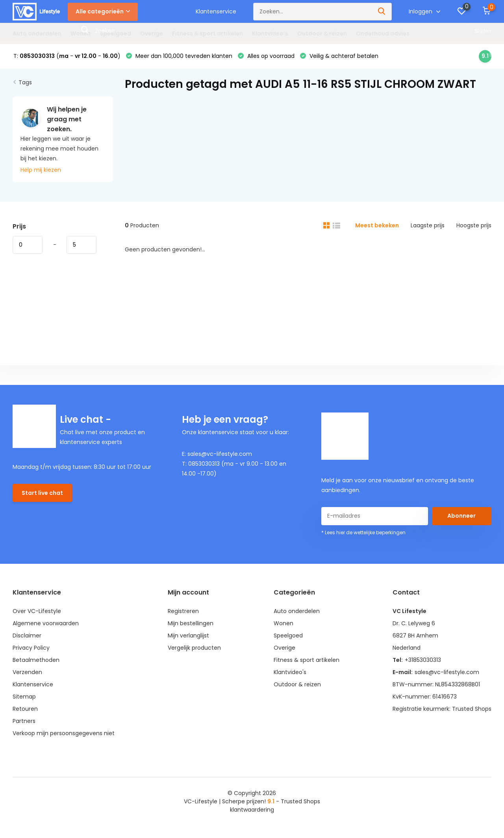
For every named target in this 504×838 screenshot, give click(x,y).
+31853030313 (423, 660)
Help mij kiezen (41, 170)
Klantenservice (216, 11)
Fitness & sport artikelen (208, 33)
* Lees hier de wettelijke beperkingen (363, 532)
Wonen (81, 33)
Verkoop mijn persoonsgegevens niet (64, 733)
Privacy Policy (31, 648)
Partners (24, 721)
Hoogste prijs (474, 225)
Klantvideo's (270, 33)
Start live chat (42, 493)
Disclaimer (27, 635)
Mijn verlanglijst (188, 635)
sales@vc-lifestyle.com (447, 672)
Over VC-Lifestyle (37, 611)
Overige (152, 33)
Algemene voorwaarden (46, 623)
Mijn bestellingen (191, 623)
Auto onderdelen (37, 33)
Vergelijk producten (194, 648)
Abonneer (461, 516)
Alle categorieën (103, 11)
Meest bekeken (377, 225)
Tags (25, 82)
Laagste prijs (428, 225)
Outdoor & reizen (322, 33)
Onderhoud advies (383, 33)
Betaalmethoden (36, 660)
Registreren (183, 611)
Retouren (25, 709)
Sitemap (24, 697)
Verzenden (27, 672)
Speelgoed (115, 33)
